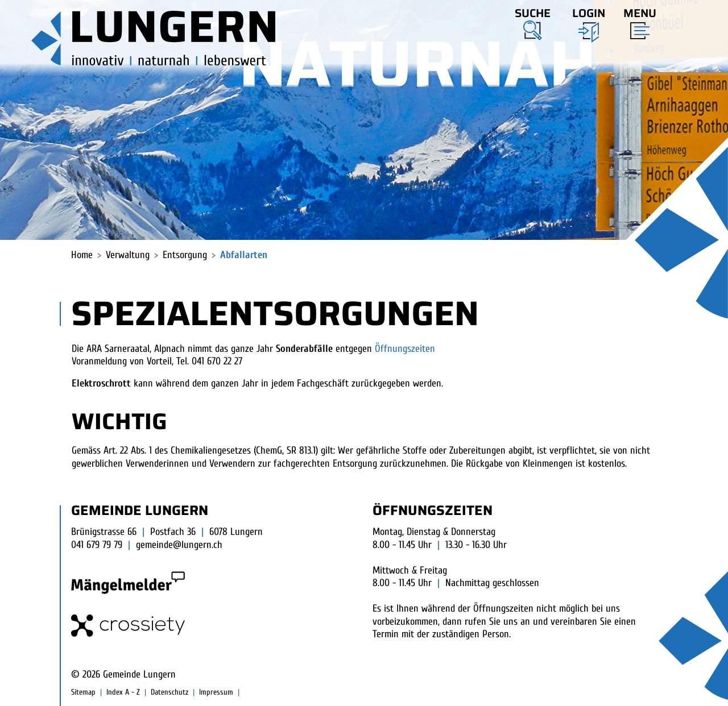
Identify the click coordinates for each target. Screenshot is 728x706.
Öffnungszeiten (411, 349)
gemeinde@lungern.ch (179, 545)
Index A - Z (123, 692)
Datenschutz (169, 692)
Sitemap (83, 692)
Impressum (216, 692)
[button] (533, 22)
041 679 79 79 (97, 545)
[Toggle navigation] (636, 21)
